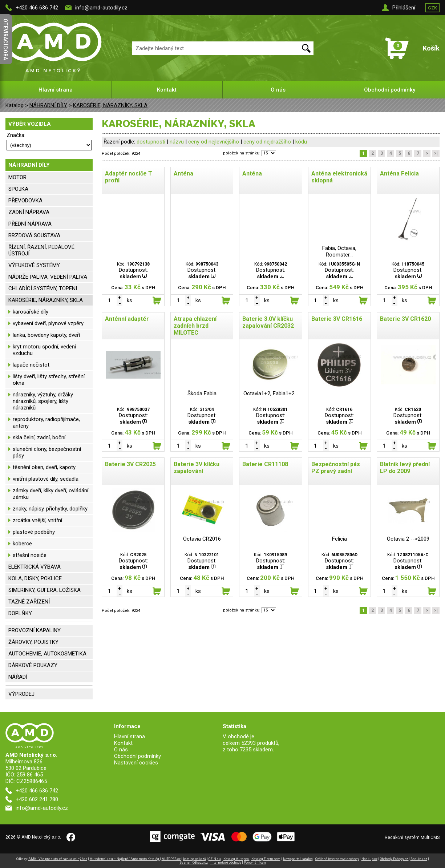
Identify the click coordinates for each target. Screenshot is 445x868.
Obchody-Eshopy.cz (394, 859)
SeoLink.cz (419, 859)
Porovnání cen (255, 863)
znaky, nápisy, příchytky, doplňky (50, 509)
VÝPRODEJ (21, 694)
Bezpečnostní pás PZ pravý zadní (336, 468)
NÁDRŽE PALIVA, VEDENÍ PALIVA (48, 277)
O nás (278, 90)
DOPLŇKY (20, 613)
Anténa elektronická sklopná (339, 177)
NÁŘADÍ (18, 677)
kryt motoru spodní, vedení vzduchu (44, 350)
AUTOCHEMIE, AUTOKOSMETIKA (47, 654)
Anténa (183, 173)
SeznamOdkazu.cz (194, 863)
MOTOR (17, 177)
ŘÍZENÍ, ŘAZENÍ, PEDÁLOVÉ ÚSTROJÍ (41, 250)
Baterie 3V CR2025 (130, 464)
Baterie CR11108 (265, 464)
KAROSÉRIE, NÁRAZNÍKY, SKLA (110, 105)
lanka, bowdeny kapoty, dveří (46, 335)
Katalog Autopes (236, 859)
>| (436, 153)
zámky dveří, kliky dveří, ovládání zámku (50, 494)
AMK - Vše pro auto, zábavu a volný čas (58, 859)
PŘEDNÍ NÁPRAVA (30, 224)
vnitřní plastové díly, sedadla (46, 479)
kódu (301, 142)
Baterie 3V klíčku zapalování (197, 468)
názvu (177, 142)
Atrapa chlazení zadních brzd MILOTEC (195, 326)
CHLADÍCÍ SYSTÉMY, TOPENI (43, 288)
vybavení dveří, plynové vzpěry (48, 323)
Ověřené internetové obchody (337, 859)
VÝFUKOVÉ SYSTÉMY (34, 265)
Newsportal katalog (298, 859)
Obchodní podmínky (390, 90)
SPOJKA (18, 189)
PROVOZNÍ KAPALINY (35, 630)
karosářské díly (31, 312)
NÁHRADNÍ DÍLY (48, 105)
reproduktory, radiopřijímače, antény (46, 423)
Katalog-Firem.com (266, 859)
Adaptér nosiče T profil (129, 177)
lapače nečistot (31, 365)
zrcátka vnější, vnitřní (37, 520)
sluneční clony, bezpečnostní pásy (47, 452)
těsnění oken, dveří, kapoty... (46, 467)
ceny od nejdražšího (267, 142)
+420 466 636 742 (37, 8)
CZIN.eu (215, 859)
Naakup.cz (369, 859)
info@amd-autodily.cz (101, 8)
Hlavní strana (56, 90)
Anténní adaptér (127, 319)
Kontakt (167, 90)
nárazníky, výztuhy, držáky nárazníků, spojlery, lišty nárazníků (43, 401)
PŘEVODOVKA (25, 201)
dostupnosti (151, 142)
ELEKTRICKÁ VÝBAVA (35, 567)
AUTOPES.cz (171, 859)
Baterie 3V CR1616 (337, 319)
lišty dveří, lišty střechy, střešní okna (49, 380)
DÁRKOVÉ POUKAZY (33, 665)
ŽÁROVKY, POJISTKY (33, 642)
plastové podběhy (34, 532)
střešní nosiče (30, 555)
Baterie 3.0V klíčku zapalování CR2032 (268, 322)
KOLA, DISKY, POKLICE (35, 578)
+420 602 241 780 (37, 799)
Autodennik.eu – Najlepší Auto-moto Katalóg (125, 859)
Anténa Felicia (399, 173)
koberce (22, 544)
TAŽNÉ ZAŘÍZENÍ (29, 602)
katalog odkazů (195, 859)
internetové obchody (226, 863)
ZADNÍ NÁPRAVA (29, 212)
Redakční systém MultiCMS (412, 837)
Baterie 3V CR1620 (405, 319)
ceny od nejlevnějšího (214, 142)
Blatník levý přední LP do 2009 (405, 468)
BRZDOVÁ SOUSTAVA (34, 235)
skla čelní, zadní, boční (39, 437)
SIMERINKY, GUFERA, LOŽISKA (44, 590)
